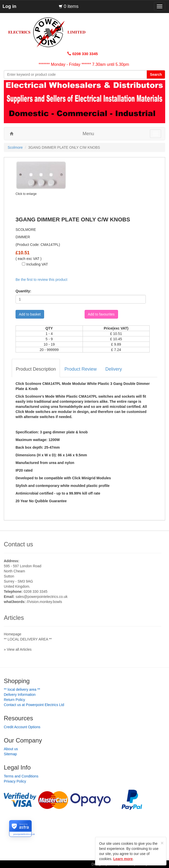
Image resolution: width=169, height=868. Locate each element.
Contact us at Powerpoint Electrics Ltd (34, 705)
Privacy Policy (15, 781)
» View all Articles (18, 649)
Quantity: (23, 291)
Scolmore (15, 147)
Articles (14, 618)
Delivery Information (20, 695)
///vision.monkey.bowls (44, 602)
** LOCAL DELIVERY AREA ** (28, 639)
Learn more (123, 859)
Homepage (13, 634)
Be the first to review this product (41, 280)
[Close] (162, 843)
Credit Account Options (22, 727)
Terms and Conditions (21, 776)
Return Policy (14, 700)
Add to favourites (101, 314)
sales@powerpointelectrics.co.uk (42, 597)
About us (11, 749)
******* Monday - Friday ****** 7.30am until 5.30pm (84, 64)
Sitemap (10, 754)
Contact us (18, 544)
